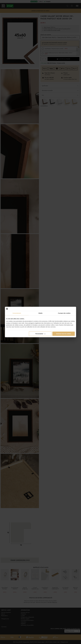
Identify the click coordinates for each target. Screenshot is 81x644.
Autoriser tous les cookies (64, 334)
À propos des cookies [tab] (64, 313)
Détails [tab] (40, 313)
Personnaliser (40, 334)
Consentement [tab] (17, 313)
